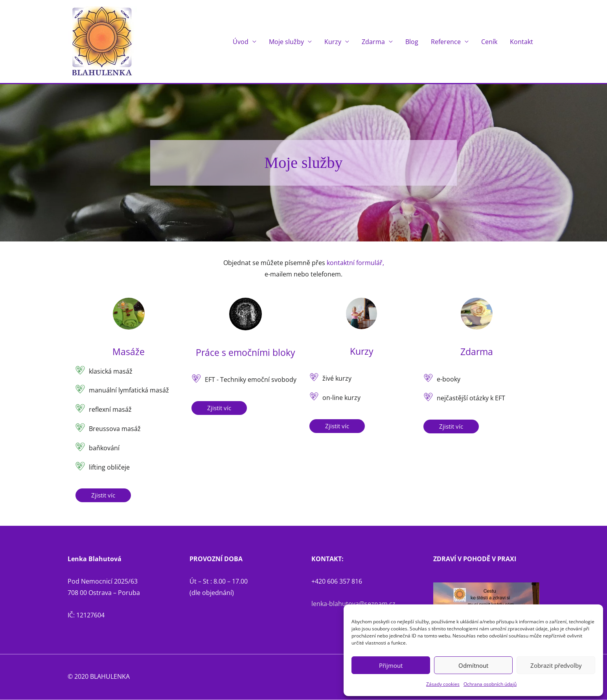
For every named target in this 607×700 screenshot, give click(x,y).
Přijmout (391, 665)
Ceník (489, 42)
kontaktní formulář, (355, 263)
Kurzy (333, 42)
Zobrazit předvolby (556, 665)
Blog (412, 42)
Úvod (241, 42)
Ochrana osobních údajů (490, 684)
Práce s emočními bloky (246, 352)
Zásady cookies (443, 684)
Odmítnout (473, 665)
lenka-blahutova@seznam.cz (353, 604)
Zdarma (373, 42)
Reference (446, 42)
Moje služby (286, 42)
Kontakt (521, 42)
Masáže (129, 352)
